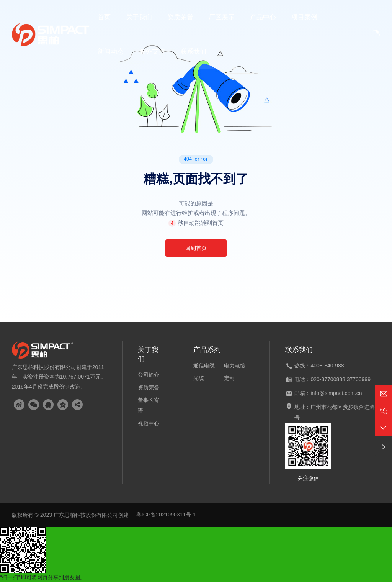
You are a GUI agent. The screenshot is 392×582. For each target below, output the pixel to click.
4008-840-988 (327, 366)
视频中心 (149, 423)
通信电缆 (204, 366)
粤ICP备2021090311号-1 (166, 515)
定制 (229, 378)
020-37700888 (328, 379)
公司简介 (149, 375)
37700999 (359, 379)
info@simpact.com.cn (336, 393)
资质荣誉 (149, 387)
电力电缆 (235, 366)
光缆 (199, 378)
